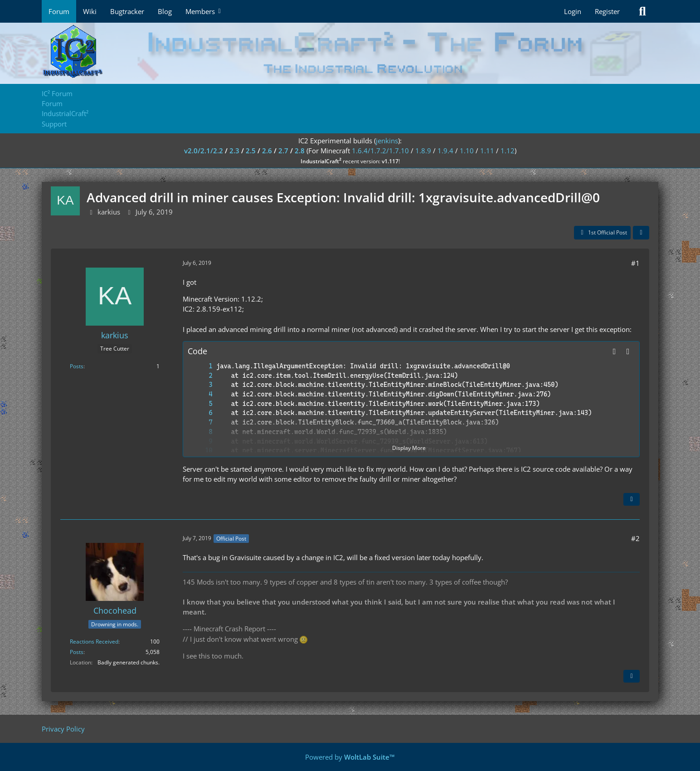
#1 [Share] (635, 263)
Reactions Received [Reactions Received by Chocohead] (94, 642)
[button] (614, 351)
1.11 (487, 151)
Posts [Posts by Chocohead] (77, 652)
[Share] (641, 233)
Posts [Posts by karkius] (77, 366)
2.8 (300, 151)
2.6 (267, 151)
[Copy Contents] (628, 351)
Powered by (350, 757)
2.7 (283, 151)
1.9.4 (445, 151)
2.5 (251, 151)
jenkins (387, 141)
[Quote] (632, 499)
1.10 (467, 151)
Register (607, 11)
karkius (109, 212)
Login (573, 11)
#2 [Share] (635, 538)
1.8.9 (423, 151)
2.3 (234, 151)
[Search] (642, 11)
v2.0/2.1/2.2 (204, 151)
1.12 (508, 151)
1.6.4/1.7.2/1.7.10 (380, 151)
